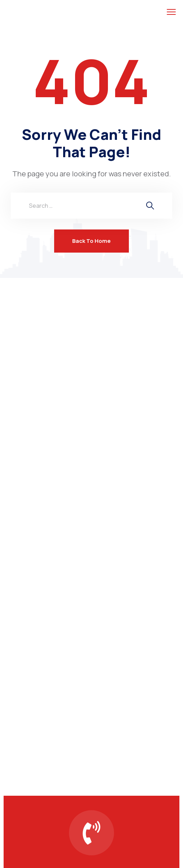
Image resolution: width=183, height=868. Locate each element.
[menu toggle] (171, 12)
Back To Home (91, 241)
